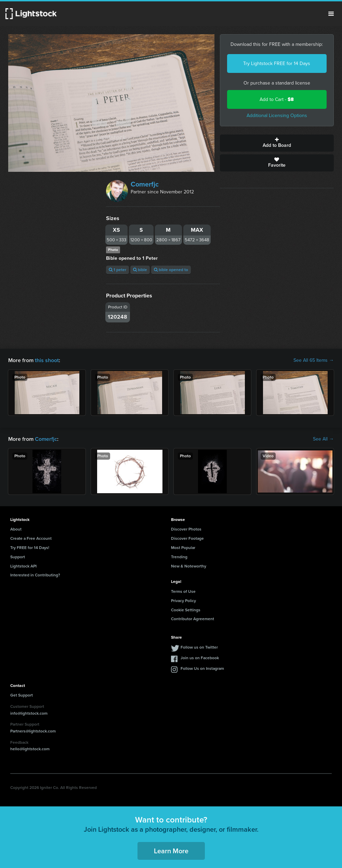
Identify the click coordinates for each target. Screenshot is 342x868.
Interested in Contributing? (35, 575)
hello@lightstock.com (30, 749)
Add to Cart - (277, 99)
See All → (323, 439)
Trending (179, 557)
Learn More (171, 851)
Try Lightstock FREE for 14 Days (277, 63)
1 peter (117, 270)
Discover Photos (186, 529)
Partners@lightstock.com (33, 731)
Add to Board (277, 143)
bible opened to (171, 270)
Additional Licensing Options (277, 116)
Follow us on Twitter (199, 647)
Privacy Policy (183, 601)
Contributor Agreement (193, 619)
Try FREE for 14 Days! (30, 548)
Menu (331, 14)
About (16, 529)
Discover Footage (187, 538)
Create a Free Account (31, 538)
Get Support (22, 695)
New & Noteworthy (189, 566)
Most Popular (183, 548)
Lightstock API (23, 566)
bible (140, 270)
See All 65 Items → (314, 360)
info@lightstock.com (29, 713)
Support (18, 557)
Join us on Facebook (200, 658)
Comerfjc (145, 184)
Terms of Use (183, 591)
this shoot (47, 360)
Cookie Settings (186, 610)
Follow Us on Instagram (202, 668)
